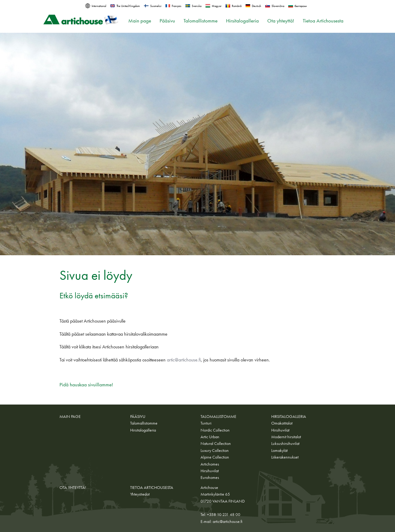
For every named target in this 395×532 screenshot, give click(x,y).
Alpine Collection (215, 457)
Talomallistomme (201, 21)
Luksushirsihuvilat (285, 443)
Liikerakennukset (285, 457)
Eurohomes (210, 477)
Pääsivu (167, 21)
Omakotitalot (282, 423)
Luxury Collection (215, 450)
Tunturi (206, 423)
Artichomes (210, 464)
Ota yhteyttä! (281, 21)
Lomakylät (279, 450)
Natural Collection (216, 443)
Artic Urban (210, 437)
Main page (140, 21)
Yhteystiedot (140, 494)
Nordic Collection (215, 430)
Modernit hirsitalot (286, 437)
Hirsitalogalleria (242, 21)
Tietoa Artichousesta (323, 21)
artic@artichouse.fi (184, 360)
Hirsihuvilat (210, 471)
